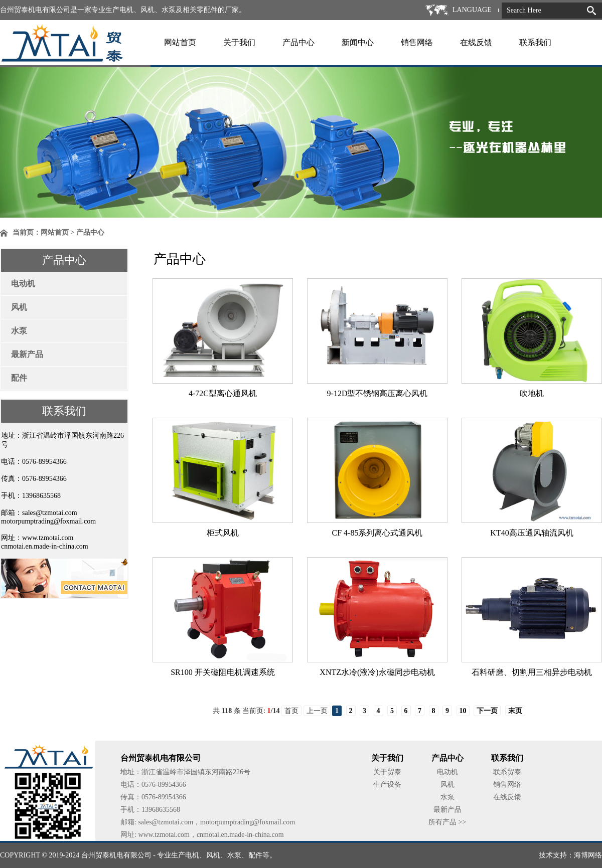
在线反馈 (476, 42)
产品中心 (298, 42)
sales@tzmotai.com (50, 513)
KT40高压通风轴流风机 (532, 533)
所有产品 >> (447, 822)
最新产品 (27, 354)
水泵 (19, 331)
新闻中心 (358, 42)
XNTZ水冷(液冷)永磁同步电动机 (377, 672)
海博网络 (588, 855)
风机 (19, 307)
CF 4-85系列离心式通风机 (378, 533)
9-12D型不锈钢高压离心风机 (378, 393)
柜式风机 (223, 533)
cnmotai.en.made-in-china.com (45, 546)
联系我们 (535, 42)
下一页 (487, 711)
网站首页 (180, 42)
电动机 (23, 284)
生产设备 (387, 785)
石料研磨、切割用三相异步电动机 (532, 672)
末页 (515, 711)
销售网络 (417, 42)
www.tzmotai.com (48, 538)
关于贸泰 (387, 772)
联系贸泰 (507, 772)
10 (463, 711)
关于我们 (239, 42)
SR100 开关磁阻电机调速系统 (223, 672)
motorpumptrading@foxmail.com (48, 521)
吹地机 (532, 393)
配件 (19, 378)
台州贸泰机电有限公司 (116, 855)
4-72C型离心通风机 (223, 393)
